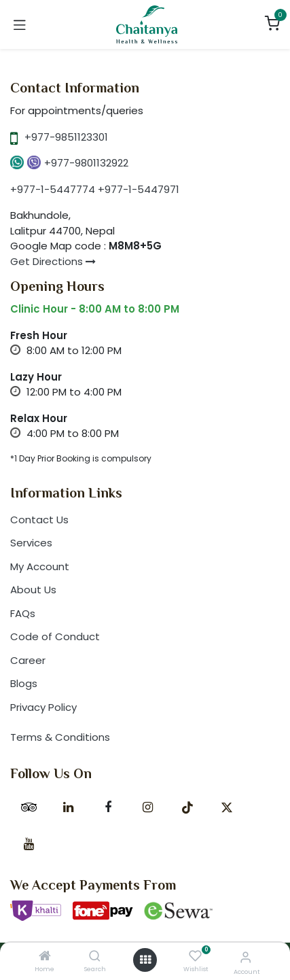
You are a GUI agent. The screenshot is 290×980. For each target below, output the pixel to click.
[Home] (45, 957)
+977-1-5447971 (139, 189)
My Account (40, 566)
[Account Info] (246, 957)
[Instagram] (147, 807)
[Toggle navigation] (20, 24)
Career (28, 660)
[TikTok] (187, 807)
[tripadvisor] (29, 807)
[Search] (95, 957)
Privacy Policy (43, 707)
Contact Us (39, 520)
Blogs (24, 683)
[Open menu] (145, 960)
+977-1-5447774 (53, 189)
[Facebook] (108, 807)
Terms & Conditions (60, 737)
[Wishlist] (195, 957)
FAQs (23, 613)
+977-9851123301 (66, 137)
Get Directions (53, 261)
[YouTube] (29, 844)
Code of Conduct (55, 636)
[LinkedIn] (69, 807)
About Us (33, 590)
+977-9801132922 (86, 163)
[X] (227, 807)
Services (31, 543)
